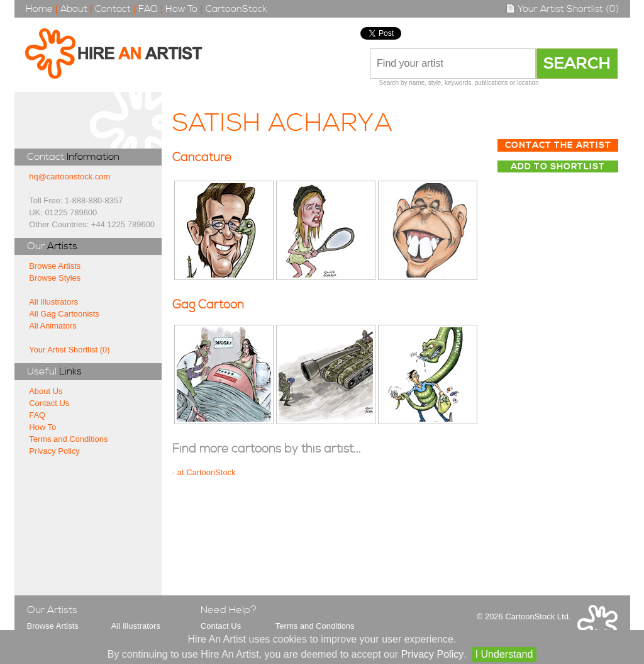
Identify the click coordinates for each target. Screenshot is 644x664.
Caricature (202, 158)
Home (39, 9)
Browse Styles (55, 278)
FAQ (148, 9)
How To (181, 9)
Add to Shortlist (558, 167)
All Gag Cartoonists (64, 314)
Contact (113, 9)
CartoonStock (236, 9)
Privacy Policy (54, 451)
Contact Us (49, 403)
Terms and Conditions (68, 439)
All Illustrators (53, 302)
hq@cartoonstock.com (69, 177)
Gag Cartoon (208, 305)
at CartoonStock (207, 472)
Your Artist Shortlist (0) (562, 9)
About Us (46, 391)
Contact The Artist (558, 145)
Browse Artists (55, 266)
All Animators (53, 326)
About (74, 9)
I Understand (504, 654)
